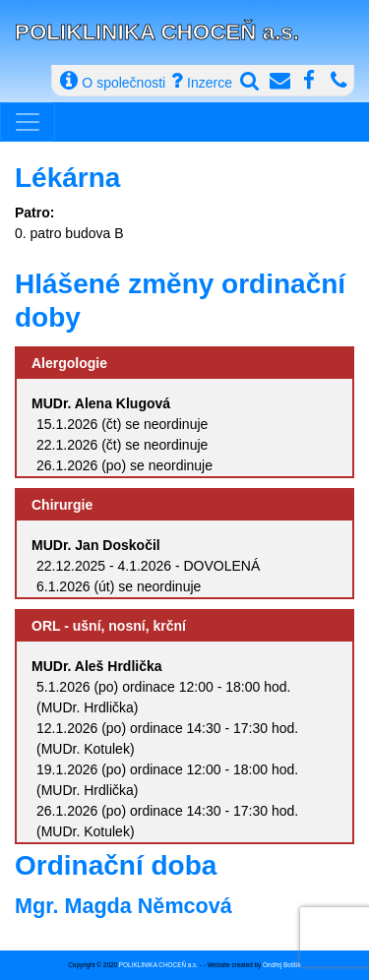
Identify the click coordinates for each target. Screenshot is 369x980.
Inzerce (202, 80)
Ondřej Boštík (282, 965)
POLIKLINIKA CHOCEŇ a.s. (157, 32)
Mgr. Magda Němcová (123, 906)
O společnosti (113, 80)
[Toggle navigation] (28, 122)
